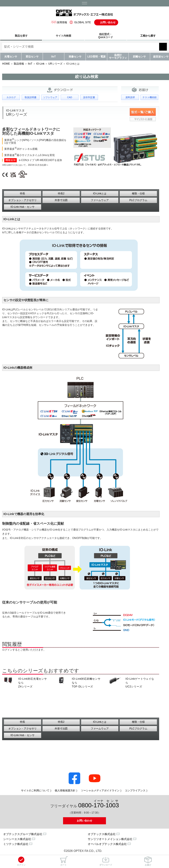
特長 (23, 193)
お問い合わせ (108, 22)
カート (63, 861)
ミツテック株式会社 (16, 844)
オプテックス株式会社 (102, 834)
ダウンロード (106, 861)
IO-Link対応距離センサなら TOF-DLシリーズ (86, 683)
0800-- (99, 804)
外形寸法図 (61, 200)
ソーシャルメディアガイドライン (100, 791)
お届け (148, 861)
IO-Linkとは (100, 193)
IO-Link (40, 64)
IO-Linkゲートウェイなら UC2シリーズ (140, 683)
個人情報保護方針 (65, 791)
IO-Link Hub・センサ (23, 207)
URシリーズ (55, 64)
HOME (6, 64)
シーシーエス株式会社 (17, 839)
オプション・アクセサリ (23, 200)
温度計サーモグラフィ (118, 56)
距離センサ (139, 57)
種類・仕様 (138, 193)
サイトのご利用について (35, 791)
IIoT (54, 57)
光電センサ (11, 57)
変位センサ (32, 57)
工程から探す (148, 36)
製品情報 (19, 64)
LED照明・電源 (97, 57)
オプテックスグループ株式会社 (23, 834)
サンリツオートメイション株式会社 (110, 839)
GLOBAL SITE (80, 22)
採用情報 (59, 22)
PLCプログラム (138, 200)
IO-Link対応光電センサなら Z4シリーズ (33, 683)
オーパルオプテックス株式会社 (107, 844)
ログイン (21, 861)
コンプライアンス (135, 791)
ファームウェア (100, 200)
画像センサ (75, 57)
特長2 (61, 193)
